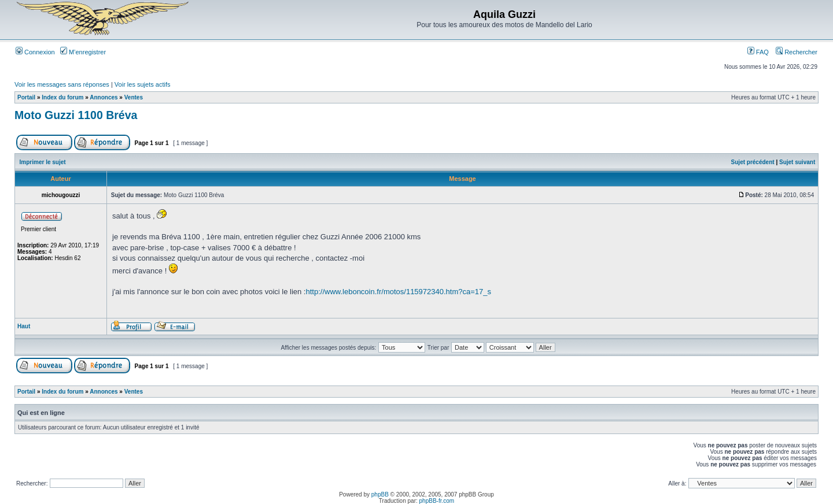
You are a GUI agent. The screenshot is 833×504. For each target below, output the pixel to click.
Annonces (104, 97)
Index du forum (62, 97)
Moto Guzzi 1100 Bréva (76, 115)
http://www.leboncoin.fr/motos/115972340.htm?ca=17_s (398, 292)
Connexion (35, 52)
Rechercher (797, 52)
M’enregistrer (83, 52)
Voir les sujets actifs (143, 84)
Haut (24, 326)
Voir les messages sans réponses (62, 84)
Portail (26, 97)
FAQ (758, 52)
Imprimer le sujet (43, 162)
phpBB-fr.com (437, 501)
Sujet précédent (753, 162)
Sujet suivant (797, 162)
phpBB (380, 494)
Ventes (134, 97)
